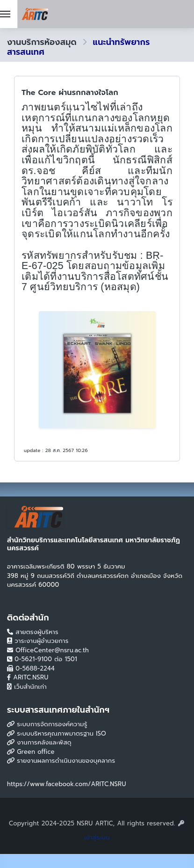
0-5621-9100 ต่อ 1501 (42, 659)
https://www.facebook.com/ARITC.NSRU (67, 784)
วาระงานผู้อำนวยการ (38, 641)
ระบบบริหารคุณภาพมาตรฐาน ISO (57, 733)
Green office (31, 752)
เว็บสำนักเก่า (27, 687)
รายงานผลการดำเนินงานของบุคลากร (61, 761)
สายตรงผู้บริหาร (33, 632)
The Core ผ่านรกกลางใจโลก (70, 93)
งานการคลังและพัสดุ (39, 742)
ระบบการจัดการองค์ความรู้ (47, 724)
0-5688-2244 (31, 668)
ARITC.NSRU (28, 677)
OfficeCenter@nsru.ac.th (48, 650)
